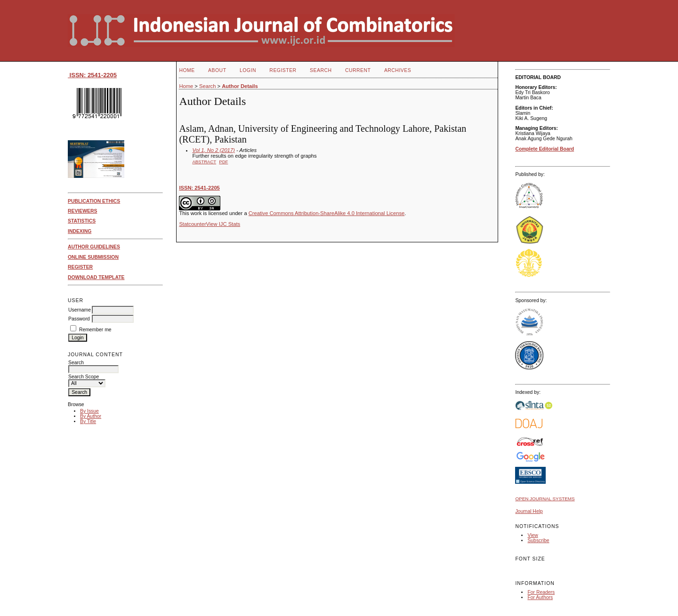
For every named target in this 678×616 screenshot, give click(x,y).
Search (321, 70)
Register (283, 70)
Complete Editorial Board (545, 149)
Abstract (204, 162)
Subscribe (538, 540)
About (217, 70)
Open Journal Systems (545, 499)
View (533, 535)
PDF (223, 162)
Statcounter (192, 224)
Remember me (95, 330)
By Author (91, 416)
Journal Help (529, 511)
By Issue (89, 411)
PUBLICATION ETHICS (94, 201)
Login (248, 70)
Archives (398, 70)
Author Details (240, 86)
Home (187, 70)
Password (79, 319)
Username (80, 310)
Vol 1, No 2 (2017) (213, 150)
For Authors (540, 597)
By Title (88, 421)
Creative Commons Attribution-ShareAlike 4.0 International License (327, 213)
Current (358, 70)
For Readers (541, 592)
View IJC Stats (223, 224)
